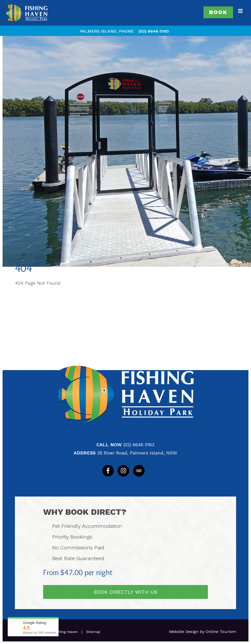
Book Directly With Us (125, 592)
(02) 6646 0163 (154, 31)
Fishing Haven (66, 632)
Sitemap (93, 632)
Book (218, 12)
